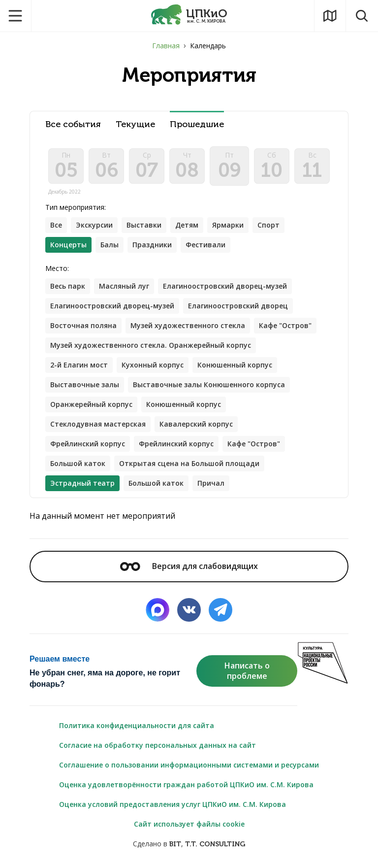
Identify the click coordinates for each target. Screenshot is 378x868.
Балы (110, 245)
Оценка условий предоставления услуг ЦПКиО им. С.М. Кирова (173, 804)
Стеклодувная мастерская (98, 424)
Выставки (144, 225)
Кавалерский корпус (196, 424)
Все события (73, 124)
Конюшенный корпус (235, 365)
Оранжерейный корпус (91, 404)
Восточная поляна (83, 325)
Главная (166, 46)
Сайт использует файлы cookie (189, 824)
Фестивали (205, 245)
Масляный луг (124, 286)
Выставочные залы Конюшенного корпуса (209, 384)
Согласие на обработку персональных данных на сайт (157, 745)
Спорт (268, 225)
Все (56, 225)
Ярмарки (228, 225)
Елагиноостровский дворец (238, 306)
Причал (211, 483)
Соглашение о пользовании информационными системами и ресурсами (189, 765)
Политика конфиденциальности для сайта (137, 725)
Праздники (152, 245)
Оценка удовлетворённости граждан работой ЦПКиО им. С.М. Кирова (186, 785)
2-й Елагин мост (79, 365)
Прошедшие (197, 124)
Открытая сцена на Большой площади (189, 463)
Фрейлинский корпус (88, 444)
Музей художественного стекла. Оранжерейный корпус (151, 345)
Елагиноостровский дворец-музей (225, 286)
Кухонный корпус (153, 365)
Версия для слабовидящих (189, 566)
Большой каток (78, 463)
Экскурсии (94, 225)
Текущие (135, 124)
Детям (187, 225)
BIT (175, 844)
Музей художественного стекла (188, 325)
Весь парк (68, 286)
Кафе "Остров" (285, 325)
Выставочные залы (85, 384)
